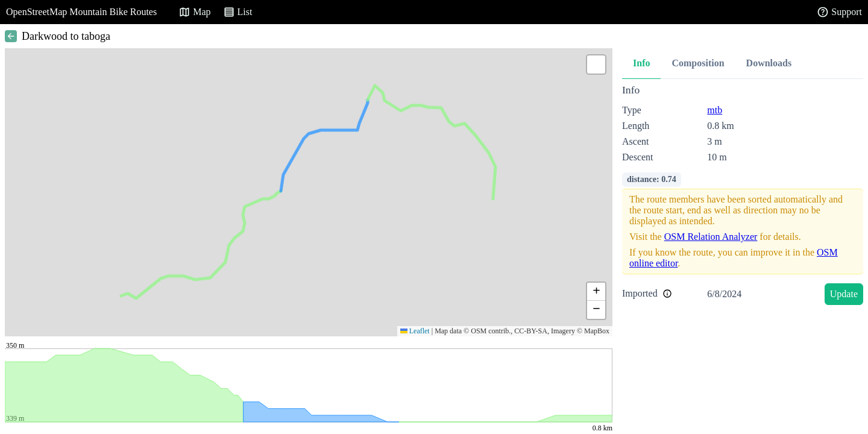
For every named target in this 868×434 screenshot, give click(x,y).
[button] (596, 64)
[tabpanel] (743, 197)
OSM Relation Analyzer (711, 237)
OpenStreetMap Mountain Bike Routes (81, 12)
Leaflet (415, 331)
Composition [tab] (698, 63)
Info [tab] (641, 63)
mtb (715, 110)
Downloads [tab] (769, 63)
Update (844, 294)
